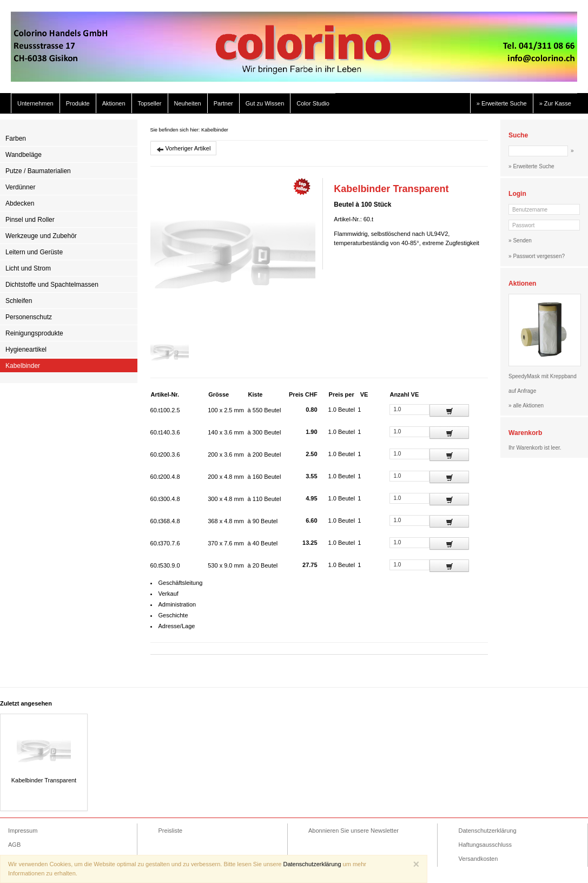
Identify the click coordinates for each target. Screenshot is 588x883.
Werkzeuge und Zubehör (41, 236)
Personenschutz (29, 317)
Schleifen (19, 301)
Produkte (78, 103)
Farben (16, 139)
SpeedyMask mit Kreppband (543, 376)
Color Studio (313, 103)
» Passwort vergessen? (537, 256)
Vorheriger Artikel (184, 149)
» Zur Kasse (555, 103)
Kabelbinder (23, 366)
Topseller (150, 103)
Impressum (23, 831)
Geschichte (173, 615)
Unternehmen (35, 103)
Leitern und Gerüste (34, 252)
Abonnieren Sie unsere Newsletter (354, 831)
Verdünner (20, 187)
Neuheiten (188, 103)
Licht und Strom (28, 268)
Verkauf (169, 594)
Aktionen (114, 103)
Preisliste (171, 831)
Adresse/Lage (177, 626)
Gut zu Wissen (265, 103)
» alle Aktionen (526, 406)
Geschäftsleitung (181, 583)
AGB (14, 845)
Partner (223, 103)
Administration (177, 604)
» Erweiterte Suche (502, 103)
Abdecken (20, 203)
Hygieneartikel (26, 350)
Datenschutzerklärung (488, 831)
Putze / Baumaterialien (38, 171)
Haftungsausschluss (485, 845)
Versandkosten (478, 859)
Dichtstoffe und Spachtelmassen (52, 285)
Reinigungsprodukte (34, 333)
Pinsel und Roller (30, 220)
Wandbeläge (24, 155)
